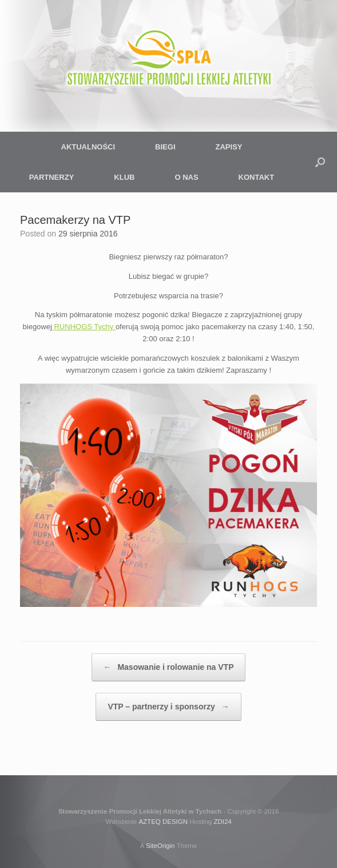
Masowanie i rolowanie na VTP (169, 667)
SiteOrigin (160, 846)
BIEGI (165, 147)
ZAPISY (229, 147)
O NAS (186, 177)
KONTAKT (257, 177)
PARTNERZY (51, 177)
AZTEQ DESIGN (163, 822)
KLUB (124, 177)
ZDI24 (222, 822)
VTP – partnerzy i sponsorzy (168, 707)
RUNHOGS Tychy (84, 327)
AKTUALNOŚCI (88, 147)
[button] (320, 162)
